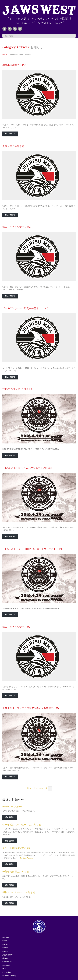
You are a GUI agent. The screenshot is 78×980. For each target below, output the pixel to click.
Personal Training (9, 976)
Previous (39, 788)
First (29, 788)
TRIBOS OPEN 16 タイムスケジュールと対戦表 (27, 468)
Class (5, 941)
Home (5, 54)
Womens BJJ (7, 962)
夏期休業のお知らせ (13, 146)
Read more (10, 134)
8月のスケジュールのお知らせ (19, 892)
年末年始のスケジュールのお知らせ (22, 825)
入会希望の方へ (8, 955)
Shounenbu (7, 965)
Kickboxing (7, 972)
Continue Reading (27, 858)
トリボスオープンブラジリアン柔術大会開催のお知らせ (33, 708)
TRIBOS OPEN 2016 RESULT (17, 389)
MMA (4, 969)
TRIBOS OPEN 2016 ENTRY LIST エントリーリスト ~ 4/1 (32, 549)
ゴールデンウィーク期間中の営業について (25, 308)
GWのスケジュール (13, 806)
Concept (6, 937)
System (5, 948)
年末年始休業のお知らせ (16, 65)
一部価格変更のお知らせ (16, 872)
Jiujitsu (5, 958)
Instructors (6, 944)
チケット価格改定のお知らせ (18, 848)
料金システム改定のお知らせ (18, 227)
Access (5, 951)
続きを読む (10, 817)
